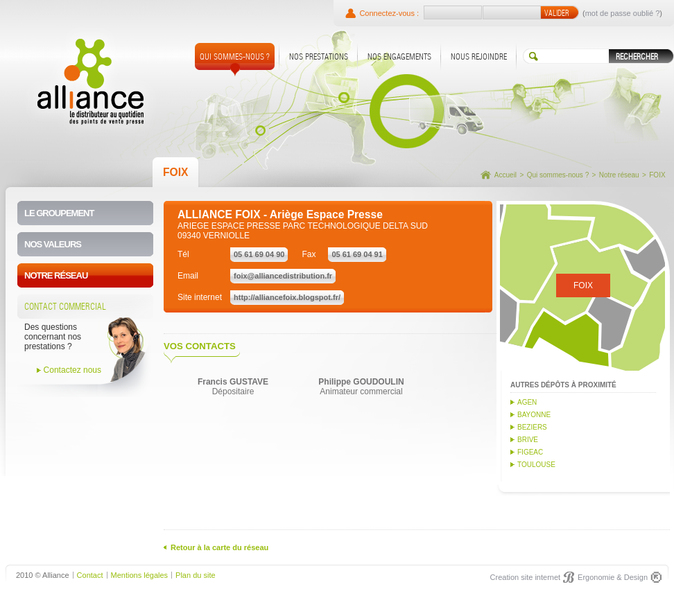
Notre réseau (619, 175)
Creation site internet (526, 577)
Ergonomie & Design (613, 577)
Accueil (505, 175)
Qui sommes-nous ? (558, 175)
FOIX (657, 175)
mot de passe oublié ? (623, 13)
